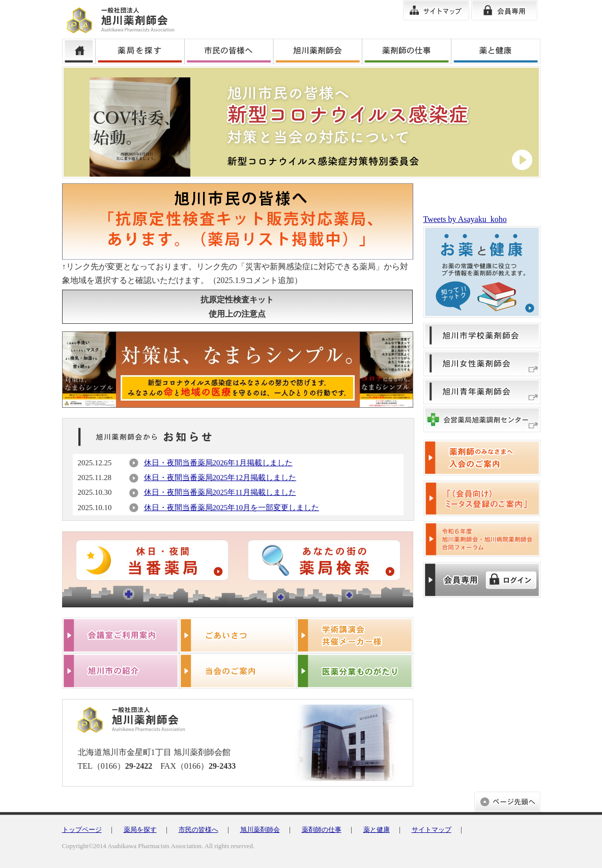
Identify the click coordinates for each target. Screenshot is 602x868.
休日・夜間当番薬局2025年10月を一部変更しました (232, 508)
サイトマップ (432, 830)
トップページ (82, 830)
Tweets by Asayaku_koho (465, 219)
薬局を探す (140, 830)
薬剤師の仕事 (322, 830)
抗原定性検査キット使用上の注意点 (237, 306)
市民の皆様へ (198, 830)
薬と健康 (377, 830)
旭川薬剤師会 (260, 830)
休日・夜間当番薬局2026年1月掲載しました (218, 463)
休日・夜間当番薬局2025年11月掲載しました (220, 492)
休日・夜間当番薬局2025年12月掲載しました (220, 478)
